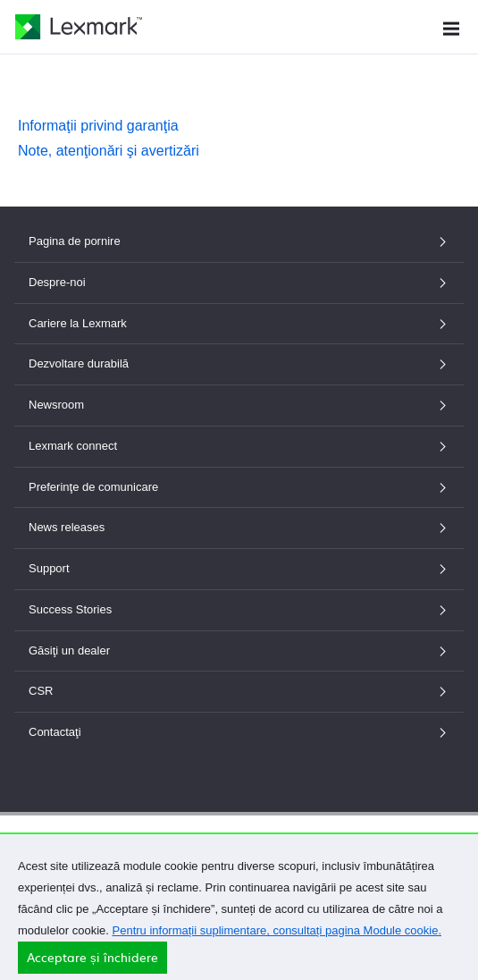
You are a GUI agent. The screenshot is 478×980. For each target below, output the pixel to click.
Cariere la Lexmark (239, 323)
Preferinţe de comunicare (239, 487)
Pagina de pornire (239, 241)
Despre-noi (239, 282)
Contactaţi (239, 732)
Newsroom (239, 405)
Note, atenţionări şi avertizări (109, 151)
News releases (239, 527)
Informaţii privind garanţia (98, 126)
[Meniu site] (451, 26)
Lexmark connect (239, 446)
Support (239, 568)
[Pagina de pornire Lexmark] (79, 27)
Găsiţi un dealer (239, 651)
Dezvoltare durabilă (239, 363)
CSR (239, 691)
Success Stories (239, 609)
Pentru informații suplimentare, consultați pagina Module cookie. (277, 939)
